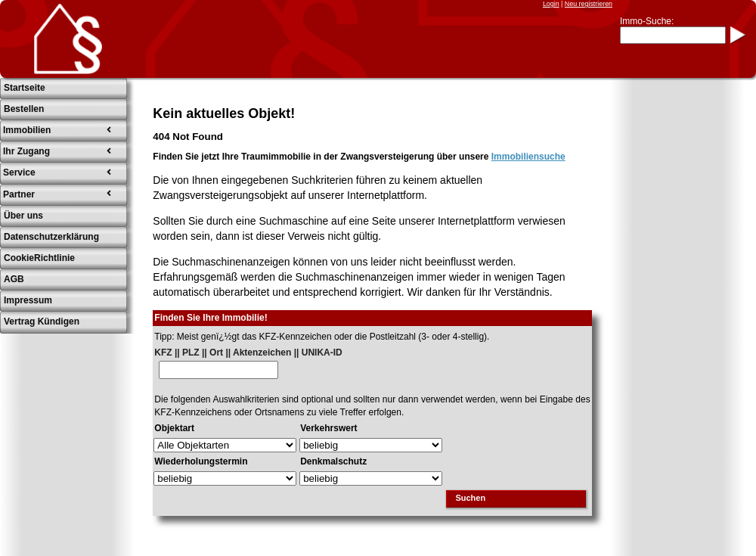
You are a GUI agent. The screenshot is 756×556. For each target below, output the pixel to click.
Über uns (23, 216)
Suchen (470, 498)
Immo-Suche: (647, 21)
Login (551, 4)
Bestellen (24, 109)
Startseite (25, 88)
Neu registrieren (589, 4)
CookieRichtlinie (39, 258)
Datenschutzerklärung (51, 237)
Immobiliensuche (528, 157)
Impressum (28, 300)
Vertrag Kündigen (42, 321)
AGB (14, 279)
